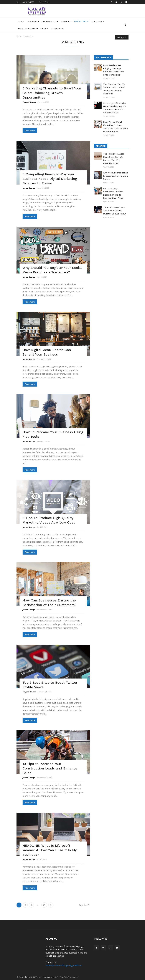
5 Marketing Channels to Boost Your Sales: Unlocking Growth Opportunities (52, 93)
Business (33, 21)
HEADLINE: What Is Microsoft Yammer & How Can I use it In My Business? (49, 850)
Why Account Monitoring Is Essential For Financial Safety (116, 176)
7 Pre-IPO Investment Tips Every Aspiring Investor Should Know (114, 211)
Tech (44, 29)
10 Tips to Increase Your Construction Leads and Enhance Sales (50, 768)
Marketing (81, 21)
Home (19, 36)
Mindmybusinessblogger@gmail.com (63, 965)
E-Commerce (103, 58)
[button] (125, 25)
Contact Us (57, 29)
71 (44, 905)
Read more (30, 131)
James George (29, 188)
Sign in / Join (44, 2)
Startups (97, 21)
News (21, 21)
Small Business (28, 29)
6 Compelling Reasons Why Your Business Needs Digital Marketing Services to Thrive (50, 179)
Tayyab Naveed (29, 102)
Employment (50, 21)
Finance (66, 21)
